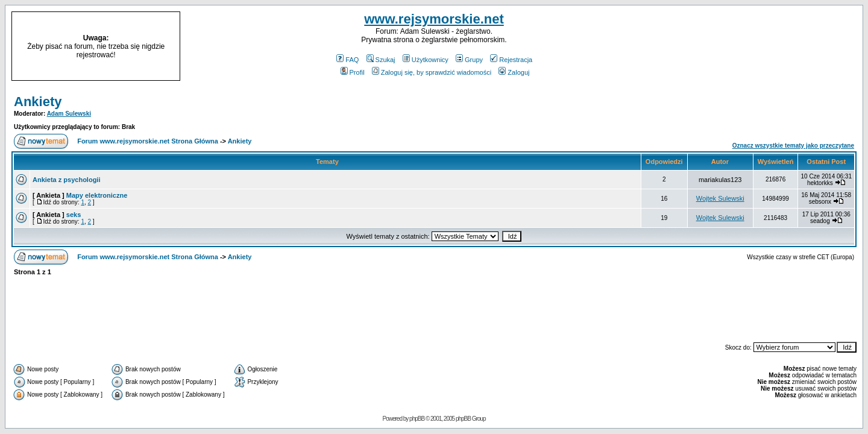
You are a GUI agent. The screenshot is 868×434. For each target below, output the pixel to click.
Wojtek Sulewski (720, 198)
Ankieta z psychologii (66, 180)
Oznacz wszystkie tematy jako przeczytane (793, 146)
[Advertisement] (758, 46)
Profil (353, 72)
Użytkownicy (426, 60)
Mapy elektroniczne (97, 195)
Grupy (469, 60)
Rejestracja (511, 60)
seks (74, 215)
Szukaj (381, 60)
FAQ (348, 60)
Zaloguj (514, 72)
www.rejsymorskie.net (434, 19)
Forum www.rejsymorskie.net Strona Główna (148, 141)
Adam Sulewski (69, 114)
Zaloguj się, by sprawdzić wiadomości (432, 72)
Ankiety (38, 102)
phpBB (417, 419)
